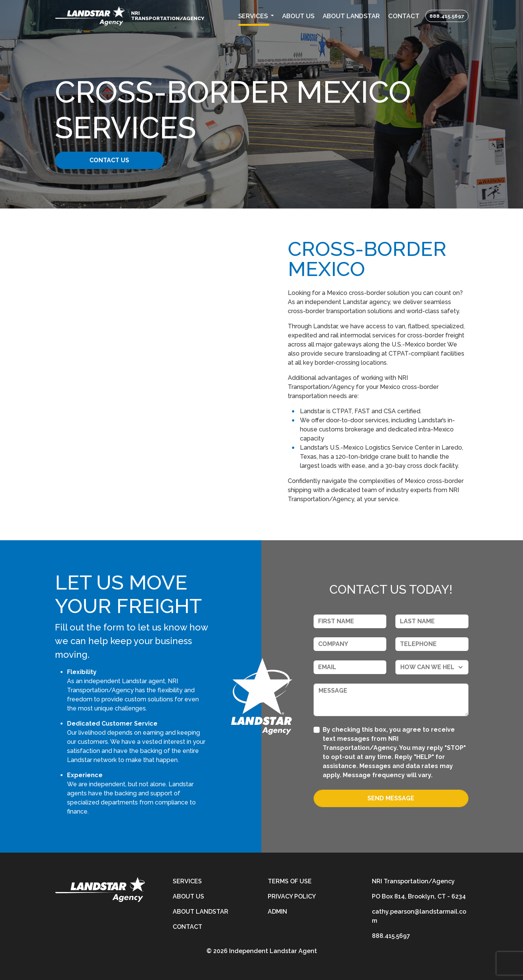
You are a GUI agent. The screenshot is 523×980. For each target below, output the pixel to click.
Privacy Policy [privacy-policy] (292, 896)
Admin (277, 912)
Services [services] (187, 881)
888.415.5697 (447, 16)
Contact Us (113, 160)
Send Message (391, 798)
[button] (256, 16)
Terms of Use (290, 881)
